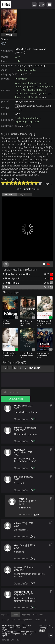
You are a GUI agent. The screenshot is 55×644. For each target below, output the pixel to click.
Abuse (37, 620)
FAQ (44, 620)
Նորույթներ (38, 615)
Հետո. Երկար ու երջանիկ (17, 274)
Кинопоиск (38, 49)
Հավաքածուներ (25, 620)
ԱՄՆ (17, 61)
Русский (8, 194)
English (23, 194)
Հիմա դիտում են (8, 620)
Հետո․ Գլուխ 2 (12, 283)
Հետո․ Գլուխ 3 (12, 279)
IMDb (17, 49)
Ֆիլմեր (15, 615)
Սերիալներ (26, 615)
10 (40, 183)
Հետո (8, 287)
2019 (17, 57)
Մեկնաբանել (16, 399)
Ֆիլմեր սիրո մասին (24, 118)
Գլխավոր (5, 615)
